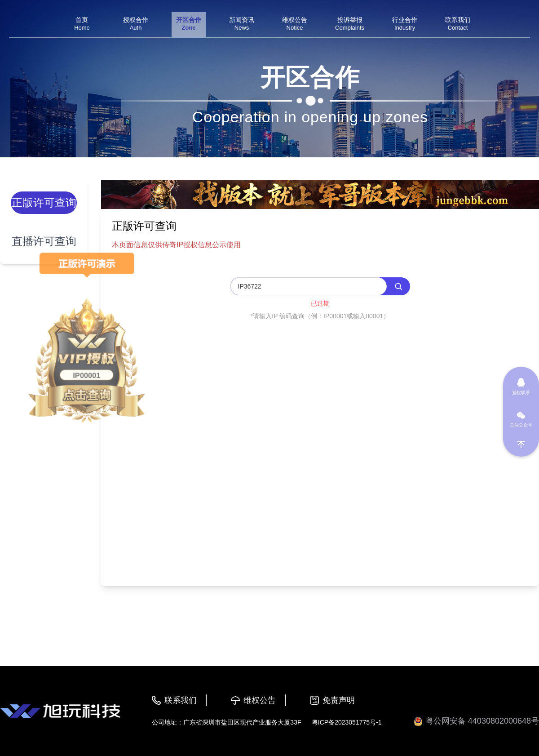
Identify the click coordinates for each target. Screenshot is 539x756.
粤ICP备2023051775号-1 (347, 722)
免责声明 (339, 700)
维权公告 (260, 700)
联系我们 (181, 700)
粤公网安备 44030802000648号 (476, 721)
